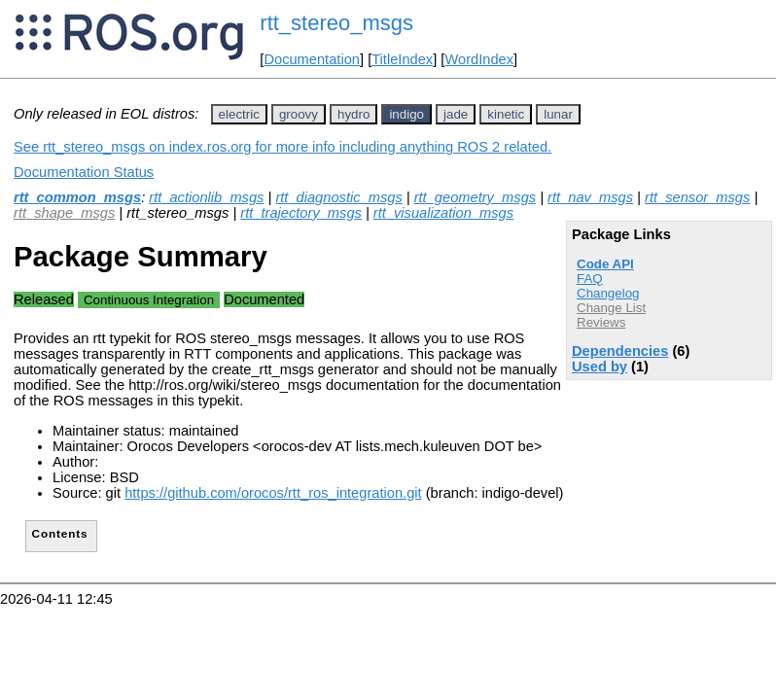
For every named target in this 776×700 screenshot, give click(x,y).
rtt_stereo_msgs (336, 23)
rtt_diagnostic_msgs (338, 197)
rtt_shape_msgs (64, 213)
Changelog (608, 293)
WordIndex (479, 59)
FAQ (590, 279)
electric (239, 114)
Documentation (312, 59)
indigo (406, 114)
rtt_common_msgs (77, 197)
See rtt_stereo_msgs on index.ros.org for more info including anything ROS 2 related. (282, 147)
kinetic (506, 114)
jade (456, 114)
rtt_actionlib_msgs (206, 197)
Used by (600, 367)
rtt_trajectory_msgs (301, 213)
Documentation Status (84, 172)
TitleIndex (402, 59)
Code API (605, 264)
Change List (611, 308)
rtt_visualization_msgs (443, 213)
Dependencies (620, 351)
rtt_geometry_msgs (475, 197)
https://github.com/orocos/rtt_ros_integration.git (273, 493)
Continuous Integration (149, 300)
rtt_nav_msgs (590, 197)
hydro (353, 114)
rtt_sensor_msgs (697, 197)
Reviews (601, 322)
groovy (299, 114)
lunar (558, 114)
